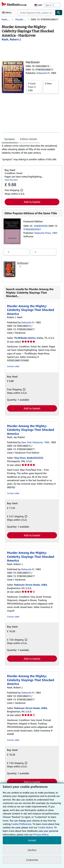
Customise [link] (32, 860)
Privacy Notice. (41, 834)
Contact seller (13, 366)
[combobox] (37, 13)
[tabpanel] (31, 153)
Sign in (49, 5)
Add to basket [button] (32, 202)
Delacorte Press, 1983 (46, 233)
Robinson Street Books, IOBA (31, 585)
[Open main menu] (8, 13)
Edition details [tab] (29, 139)
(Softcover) (23, 263)
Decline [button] (32, 850)
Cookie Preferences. (22, 824)
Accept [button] (32, 840)
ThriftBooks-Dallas (25, 338)
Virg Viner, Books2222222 (29, 458)
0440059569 (41, 226)
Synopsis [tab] (10, 139)
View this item (11, 180)
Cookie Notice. (46, 827)
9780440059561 (32, 229)
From (34, 87)
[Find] (59, 13)
